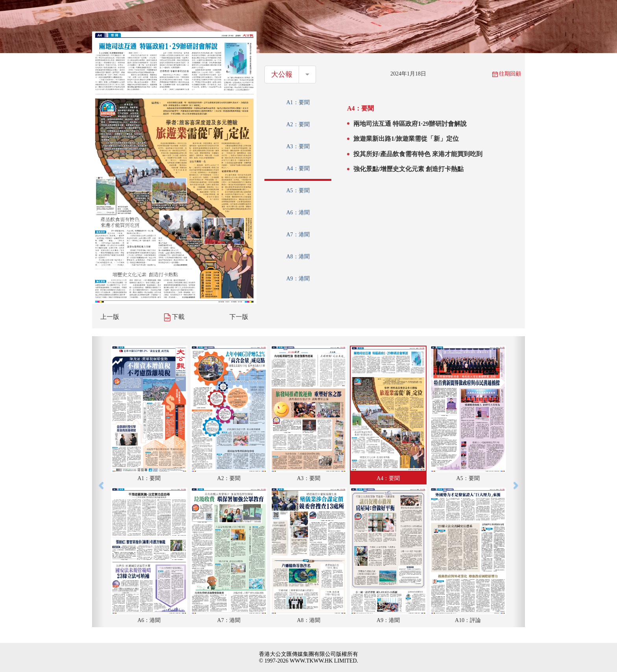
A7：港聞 (298, 235)
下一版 (239, 317)
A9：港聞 (298, 279)
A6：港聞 (298, 213)
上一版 (110, 317)
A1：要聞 (298, 102)
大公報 (282, 74)
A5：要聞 (298, 191)
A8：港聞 (298, 257)
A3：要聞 (298, 146)
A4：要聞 (298, 168)
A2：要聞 (298, 124)
